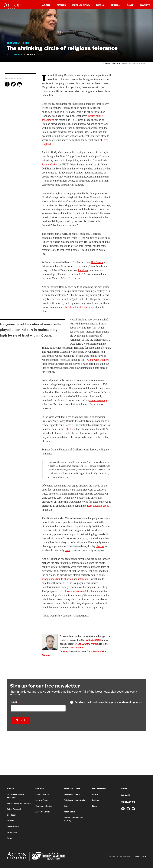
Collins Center (13, 826)
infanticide (84, 579)
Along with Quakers (98, 360)
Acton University (43, 812)
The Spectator (93, 640)
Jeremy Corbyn (50, 165)
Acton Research (14, 809)
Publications (81, 5)
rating (68, 550)
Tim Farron (97, 262)
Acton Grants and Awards (19, 803)
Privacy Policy (140, 856)
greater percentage (97, 400)
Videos (95, 794)
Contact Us (128, 802)
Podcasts (96, 800)
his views (83, 270)
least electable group (98, 506)
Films (95, 806)
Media (100, 5)
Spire (66, 806)
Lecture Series (42, 800)
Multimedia (99, 788)
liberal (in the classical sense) (80, 307)
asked (68, 429)
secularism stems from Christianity (79, 591)
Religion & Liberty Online (75, 800)
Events (61, 5)
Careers (10, 821)
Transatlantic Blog (19, 43)
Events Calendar (43, 794)
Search (115, 5)
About (46, 5)
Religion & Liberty (72, 794)
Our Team (12, 815)
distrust (100, 546)
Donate (145, 5)
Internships (12, 832)
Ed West (15, 54)
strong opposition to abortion (57, 579)
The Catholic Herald (88, 644)
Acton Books (69, 812)
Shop (130, 5)
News (9, 838)
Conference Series (43, 806)
